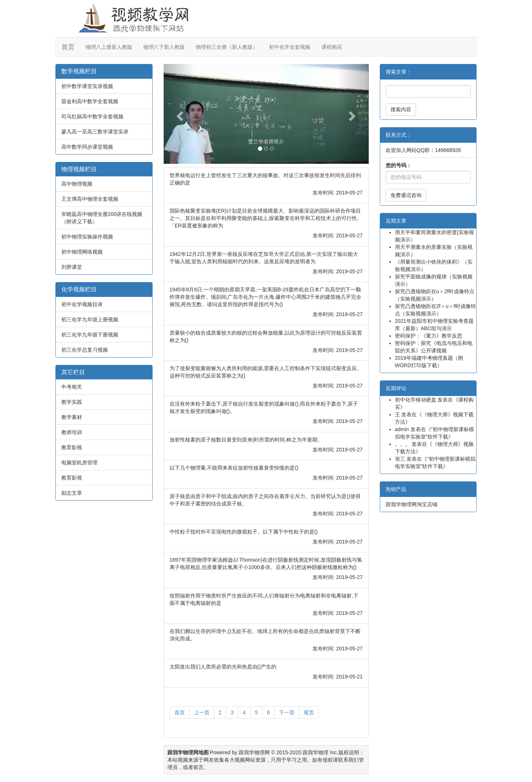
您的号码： (399, 165)
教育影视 (72, 447)
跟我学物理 (316, 752)
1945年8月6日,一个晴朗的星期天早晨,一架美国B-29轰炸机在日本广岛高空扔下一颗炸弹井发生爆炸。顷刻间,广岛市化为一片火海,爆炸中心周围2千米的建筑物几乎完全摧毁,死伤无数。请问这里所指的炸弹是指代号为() (266, 297)
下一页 (287, 712)
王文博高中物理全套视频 (90, 199)
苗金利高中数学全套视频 (90, 101)
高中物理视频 (77, 184)
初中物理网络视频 (82, 252)
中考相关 (72, 387)
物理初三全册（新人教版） (227, 47)
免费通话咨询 (406, 195)
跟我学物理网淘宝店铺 (412, 504)
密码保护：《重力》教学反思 (429, 336)
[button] (179, 114)
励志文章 (72, 493)
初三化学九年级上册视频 (90, 319)
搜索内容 (401, 109)
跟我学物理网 (254, 752)
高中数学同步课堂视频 (87, 147)
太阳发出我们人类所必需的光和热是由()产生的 (223, 667)
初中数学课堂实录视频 (87, 86)
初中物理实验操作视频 (87, 237)
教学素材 (72, 417)
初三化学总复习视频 (85, 350)
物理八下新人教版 (164, 47)
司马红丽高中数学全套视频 (92, 116)
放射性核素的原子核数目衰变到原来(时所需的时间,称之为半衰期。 (246, 440)
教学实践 (72, 402)
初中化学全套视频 (290, 47)
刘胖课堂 (72, 267)
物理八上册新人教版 (109, 47)
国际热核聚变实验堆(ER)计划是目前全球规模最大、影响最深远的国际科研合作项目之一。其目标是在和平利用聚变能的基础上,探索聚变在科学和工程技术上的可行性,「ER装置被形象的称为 (265, 218)
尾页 (309, 712)
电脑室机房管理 (79, 463)
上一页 (202, 712)
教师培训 (72, 432)
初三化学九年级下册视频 (90, 335)
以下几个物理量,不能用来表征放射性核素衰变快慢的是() (234, 468)
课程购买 (332, 47)
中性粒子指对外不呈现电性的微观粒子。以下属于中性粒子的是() (244, 532)
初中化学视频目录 (82, 304)
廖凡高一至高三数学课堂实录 (95, 132)
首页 (68, 47)
